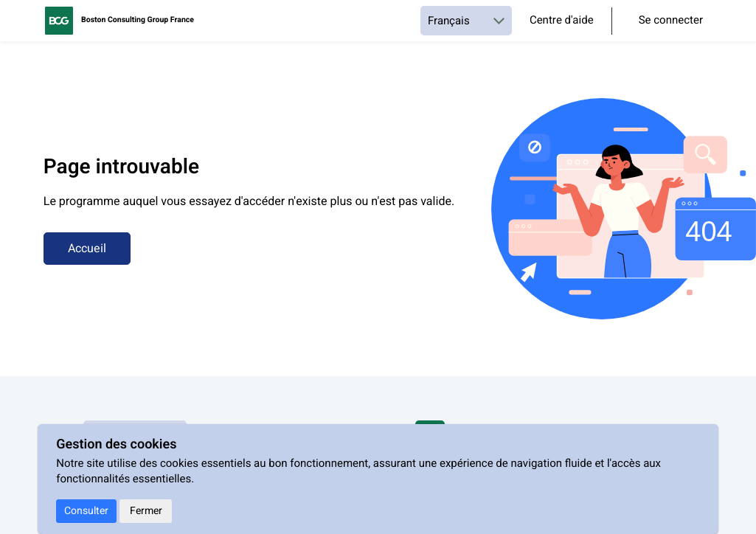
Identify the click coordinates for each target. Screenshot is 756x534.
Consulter (86, 511)
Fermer (146, 511)
